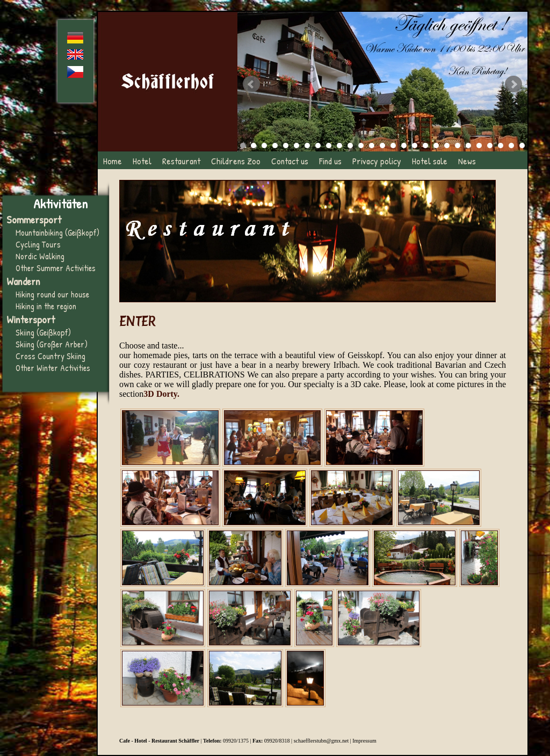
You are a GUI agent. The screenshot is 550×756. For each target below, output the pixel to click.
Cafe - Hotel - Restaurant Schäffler (159, 741)
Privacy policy (377, 161)
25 (501, 146)
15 (393, 146)
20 (447, 146)
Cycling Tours (38, 244)
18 (425, 146)
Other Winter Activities (53, 368)
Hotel (142, 161)
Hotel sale (430, 161)
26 (511, 146)
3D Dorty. (161, 394)
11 (350, 146)
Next (513, 84)
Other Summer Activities (56, 268)
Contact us (290, 161)
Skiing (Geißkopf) (43, 332)
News (467, 161)
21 (458, 146)
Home (113, 161)
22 (468, 146)
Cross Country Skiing (50, 356)
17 (415, 146)
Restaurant (181, 161)
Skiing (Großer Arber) (52, 344)
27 (522, 146)
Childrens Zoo (236, 161)
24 (490, 146)
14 (382, 146)
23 (479, 146)
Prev (251, 84)
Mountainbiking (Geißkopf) (57, 232)
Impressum (364, 741)
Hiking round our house (52, 294)
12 (361, 146)
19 (436, 146)
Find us (330, 161)
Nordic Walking (40, 256)
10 (339, 146)
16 (404, 146)
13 (372, 146)
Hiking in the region (46, 306)
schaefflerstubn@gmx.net (321, 741)
